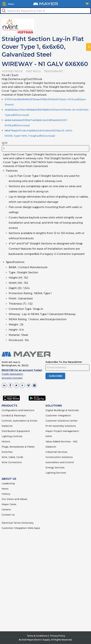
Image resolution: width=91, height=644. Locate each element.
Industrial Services (56, 452)
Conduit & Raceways (14, 416)
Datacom (51, 447)
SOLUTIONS (54, 406)
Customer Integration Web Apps (21, 528)
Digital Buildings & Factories (62, 410)
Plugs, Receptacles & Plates (18, 447)
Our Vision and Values (15, 499)
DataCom (7, 426)
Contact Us (8, 515)
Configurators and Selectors (18, 410)
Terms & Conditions (37, 636)
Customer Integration (58, 416)
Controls (17, 436)
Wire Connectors (12, 462)
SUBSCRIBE (55, 376)
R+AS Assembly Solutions (61, 426)
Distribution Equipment (16, 431)
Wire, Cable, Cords (12, 457)
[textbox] (45, 11)
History (6, 494)
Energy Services (55, 468)
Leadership (8, 483)
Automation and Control (60, 462)
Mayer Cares (9, 504)
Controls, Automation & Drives (19, 421)
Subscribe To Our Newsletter (64, 362)
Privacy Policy (58, 636)
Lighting (7, 436)
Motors (6, 442)
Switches (7, 452)
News (5, 489)
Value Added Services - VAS (61, 442)
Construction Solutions (59, 457)
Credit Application (12, 374)
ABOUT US (9, 479)
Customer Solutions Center (62, 421)
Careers (6, 510)
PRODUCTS (9, 406)
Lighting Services (56, 473)
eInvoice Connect (12, 378)
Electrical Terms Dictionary (18, 523)
